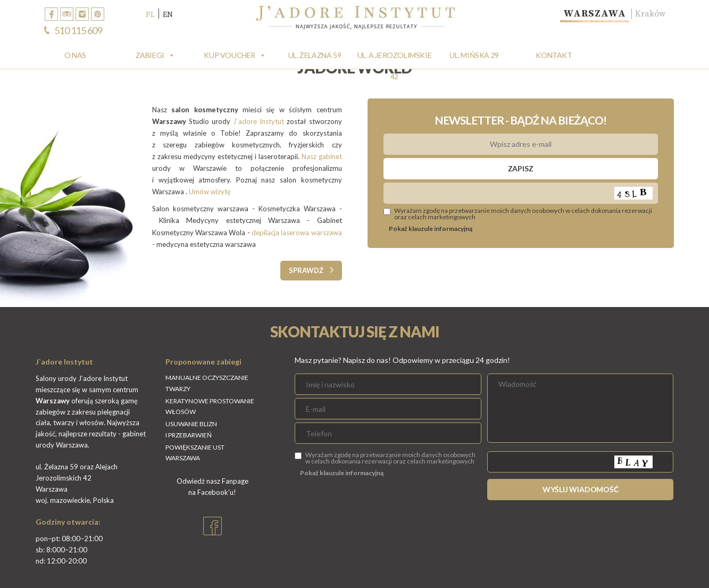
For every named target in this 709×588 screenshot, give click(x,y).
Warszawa (595, 14)
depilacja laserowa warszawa (297, 233)
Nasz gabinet (322, 156)
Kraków (650, 14)
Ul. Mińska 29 (474, 55)
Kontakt (554, 55)
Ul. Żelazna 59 (315, 55)
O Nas (75, 55)
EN (168, 14)
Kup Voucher (230, 55)
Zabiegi (150, 55)
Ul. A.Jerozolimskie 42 (394, 58)
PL (150, 14)
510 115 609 (78, 30)
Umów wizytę (211, 192)
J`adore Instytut (258, 121)
